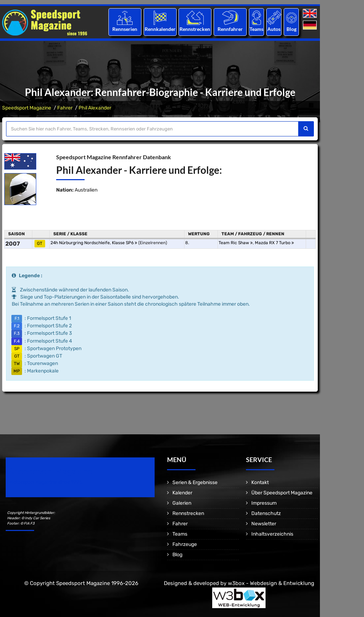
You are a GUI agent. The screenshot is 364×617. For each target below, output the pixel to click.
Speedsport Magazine (27, 108)
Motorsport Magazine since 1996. (46, 482)
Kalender (182, 493)
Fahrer (65, 108)
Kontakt (260, 482)
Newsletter (264, 524)
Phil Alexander (95, 108)
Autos (274, 29)
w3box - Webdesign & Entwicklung (271, 583)
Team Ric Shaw (236, 243)
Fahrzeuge (185, 544)
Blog (291, 29)
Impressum (264, 503)
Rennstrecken (195, 29)
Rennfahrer (230, 29)
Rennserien (125, 29)
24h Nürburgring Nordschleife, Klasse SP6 (94, 243)
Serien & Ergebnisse (195, 482)
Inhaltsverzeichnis (272, 534)
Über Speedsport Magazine (282, 493)
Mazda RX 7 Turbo (274, 243)
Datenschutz (266, 513)
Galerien (182, 503)
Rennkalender (160, 29)
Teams (256, 29)
